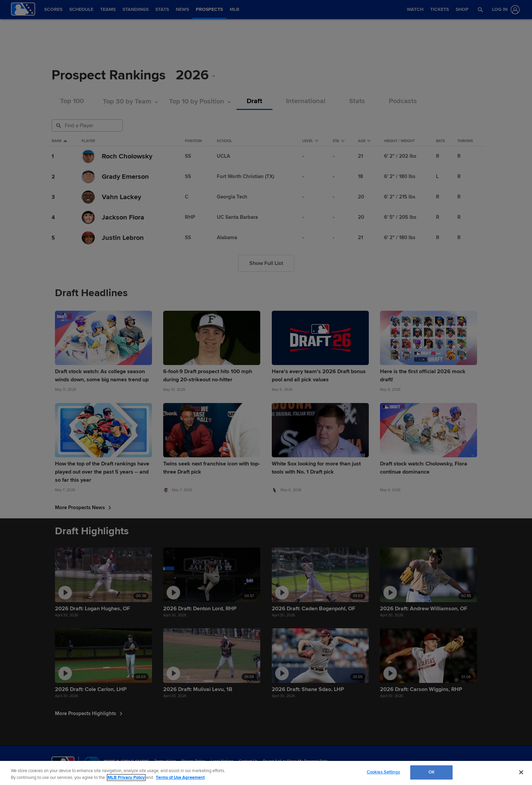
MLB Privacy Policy (126, 778)
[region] (266, 773)
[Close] (521, 772)
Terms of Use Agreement (180, 778)
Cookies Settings (383, 772)
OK (432, 772)
